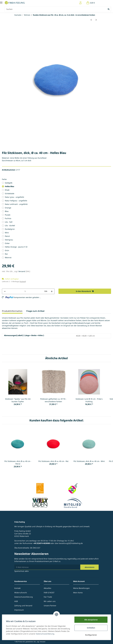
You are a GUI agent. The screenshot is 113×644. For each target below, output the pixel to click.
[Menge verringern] (5, 291)
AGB (16, 601)
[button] (81, 3)
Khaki (7, 190)
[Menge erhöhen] (52, 291)
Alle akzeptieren (91, 620)
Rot (6, 254)
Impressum (19, 610)
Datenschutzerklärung (57, 559)
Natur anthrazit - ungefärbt (16, 204)
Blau (7, 211)
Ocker (7, 243)
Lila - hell (9, 222)
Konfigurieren (91, 635)
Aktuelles (47, 588)
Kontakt (17, 588)
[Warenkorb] (90, 3)
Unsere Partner (50, 606)
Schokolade (10, 193)
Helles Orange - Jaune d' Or (16, 247)
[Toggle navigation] (1, 2)
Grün (7, 250)
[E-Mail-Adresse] (47, 567)
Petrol (7, 236)
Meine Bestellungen (81, 588)
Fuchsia (8, 218)
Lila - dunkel (10, 225)
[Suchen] (56, 9)
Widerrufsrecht (21, 593)
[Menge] (25, 291)
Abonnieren (90, 567)
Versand (22, 271)
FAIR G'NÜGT (49, 593)
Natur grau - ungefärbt (14, 197)
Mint (7, 233)
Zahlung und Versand (23, 606)
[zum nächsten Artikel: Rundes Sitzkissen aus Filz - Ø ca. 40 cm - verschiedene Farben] (96, 20)
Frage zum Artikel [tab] (35, 311)
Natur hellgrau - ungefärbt (16, 201)
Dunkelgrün (10, 229)
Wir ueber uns (50, 601)
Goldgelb (9, 183)
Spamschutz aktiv (22, 571)
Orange (8, 208)
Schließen (91, 628)
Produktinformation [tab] (12, 311)
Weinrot (8, 257)
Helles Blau (9, 186)
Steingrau (9, 240)
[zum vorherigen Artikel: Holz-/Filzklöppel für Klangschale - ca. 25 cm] (91, 20)
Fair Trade (48, 597)
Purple (8, 215)
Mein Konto (78, 593)
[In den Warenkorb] (85, 291)
